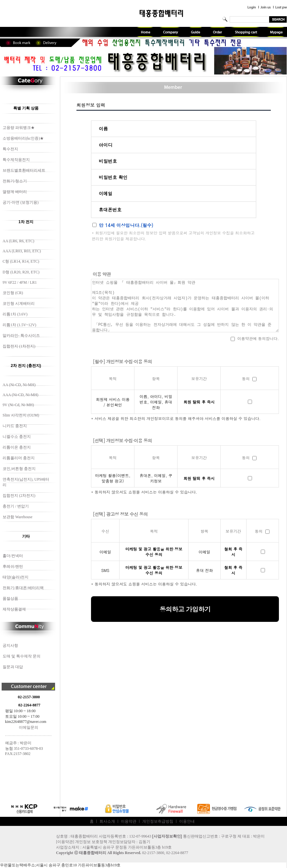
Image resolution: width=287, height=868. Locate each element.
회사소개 (107, 821)
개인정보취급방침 (158, 821)
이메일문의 (29, 727)
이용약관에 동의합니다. (255, 338)
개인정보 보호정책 (91, 842)
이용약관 (129, 821)
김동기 (144, 842)
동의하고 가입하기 (185, 609)
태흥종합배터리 (93, 853)
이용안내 (187, 821)
